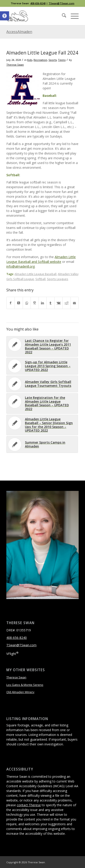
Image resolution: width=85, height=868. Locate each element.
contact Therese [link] (29, 805)
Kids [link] (30, 60)
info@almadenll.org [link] (21, 266)
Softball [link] (40, 279)
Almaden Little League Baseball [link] (35, 274)
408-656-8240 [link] (38, 3)
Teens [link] (62, 60)
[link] (5, 16)
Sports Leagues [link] (58, 279)
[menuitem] (62, 16)
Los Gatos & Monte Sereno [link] (25, 685)
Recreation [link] (40, 60)
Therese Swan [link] (15, 65)
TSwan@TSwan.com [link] (61, 3)
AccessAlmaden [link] (19, 32)
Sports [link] (53, 60)
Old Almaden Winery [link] (20, 692)
